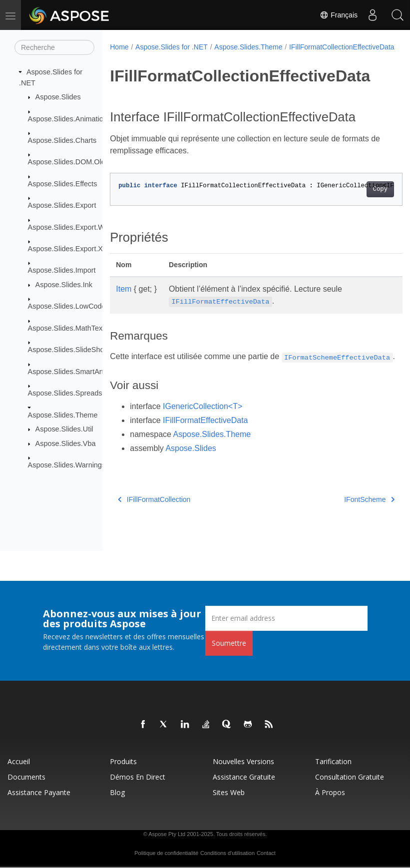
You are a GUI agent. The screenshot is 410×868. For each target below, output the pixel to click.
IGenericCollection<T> (203, 429)
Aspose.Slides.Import (62, 270)
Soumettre (229, 644)
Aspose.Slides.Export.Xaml (71, 249)
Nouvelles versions (243, 762)
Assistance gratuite (244, 777)
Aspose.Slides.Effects (63, 184)
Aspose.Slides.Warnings (67, 465)
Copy (359, 200)
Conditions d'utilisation (227, 854)
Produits (123, 762)
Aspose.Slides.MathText (66, 328)
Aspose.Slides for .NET (172, 47)
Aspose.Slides (58, 97)
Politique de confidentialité (166, 854)
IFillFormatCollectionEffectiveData (170, 57)
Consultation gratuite (350, 777)
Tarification (333, 762)
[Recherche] (54, 47)
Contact (266, 854)
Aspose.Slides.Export (62, 205)
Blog (117, 793)
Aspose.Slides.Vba (66, 443)
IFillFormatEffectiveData (205, 443)
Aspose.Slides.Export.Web (70, 227)
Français (339, 15)
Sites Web (229, 793)
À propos (330, 793)
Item (124, 299)
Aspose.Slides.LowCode (67, 306)
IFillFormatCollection (154, 522)
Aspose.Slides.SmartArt (66, 372)
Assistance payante (39, 793)
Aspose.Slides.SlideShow (69, 350)
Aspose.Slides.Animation (68, 118)
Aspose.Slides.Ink (64, 285)
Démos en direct (138, 777)
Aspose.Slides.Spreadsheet (72, 393)
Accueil (19, 762)
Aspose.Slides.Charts (62, 140)
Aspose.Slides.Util (64, 429)
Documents (26, 777)
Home (119, 47)
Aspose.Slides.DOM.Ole (67, 162)
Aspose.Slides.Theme (63, 415)
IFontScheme (349, 522)
